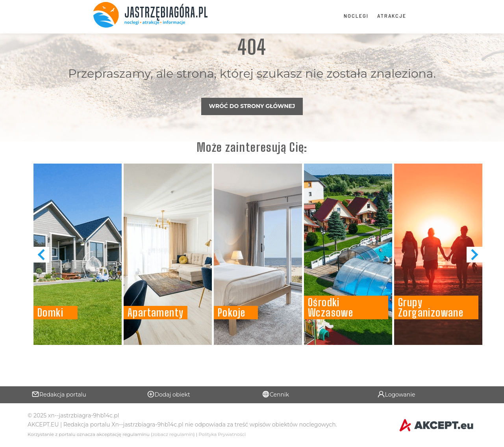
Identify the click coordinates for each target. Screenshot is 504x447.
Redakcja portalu (59, 394)
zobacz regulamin (173, 434)
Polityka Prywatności (222, 434)
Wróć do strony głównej (252, 106)
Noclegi (356, 16)
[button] (474, 255)
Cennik (275, 394)
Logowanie (396, 394)
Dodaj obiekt (169, 394)
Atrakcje (392, 16)
